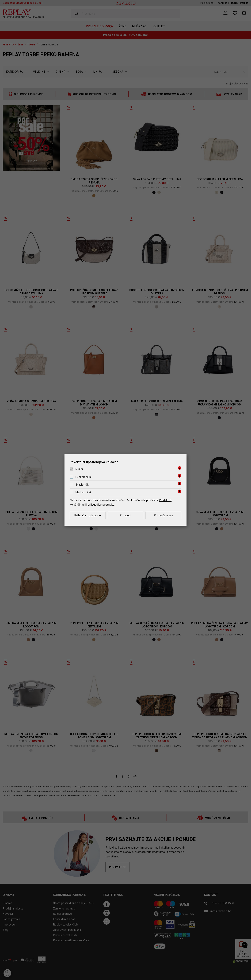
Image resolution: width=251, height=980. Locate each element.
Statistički (82, 485)
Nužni (79, 469)
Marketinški (83, 492)
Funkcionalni (83, 477)
